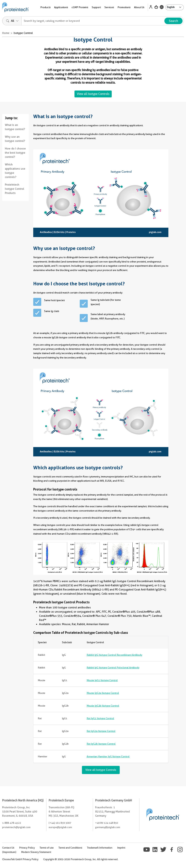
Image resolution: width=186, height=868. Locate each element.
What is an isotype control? (15, 127)
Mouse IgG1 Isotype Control (102, 680)
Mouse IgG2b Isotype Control (103, 706)
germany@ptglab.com (108, 827)
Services (109, 7)
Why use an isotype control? (15, 139)
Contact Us (8, 848)
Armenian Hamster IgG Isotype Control (108, 756)
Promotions (124, 7)
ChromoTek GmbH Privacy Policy (20, 859)
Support (96, 7)
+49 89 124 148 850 (107, 823)
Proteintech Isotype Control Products (14, 189)
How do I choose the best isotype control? (15, 153)
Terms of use (47, 848)
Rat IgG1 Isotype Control (100, 718)
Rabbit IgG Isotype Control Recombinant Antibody (114, 655)
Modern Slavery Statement (36, 852)
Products (45, 7)
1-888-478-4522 (12, 823)
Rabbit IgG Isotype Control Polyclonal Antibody (113, 668)
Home (6, 33)
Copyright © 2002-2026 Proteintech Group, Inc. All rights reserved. (81, 859)
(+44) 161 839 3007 (60, 823)
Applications (61, 7)
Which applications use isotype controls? (15, 171)
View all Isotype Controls (93, 94)
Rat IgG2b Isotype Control (101, 744)
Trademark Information (100, 848)
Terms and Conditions (70, 848)
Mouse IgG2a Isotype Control (103, 693)
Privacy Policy (27, 848)
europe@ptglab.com (60, 827)
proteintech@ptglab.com (16, 827)
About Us (139, 7)
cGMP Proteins (80, 7)
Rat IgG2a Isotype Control (101, 731)
